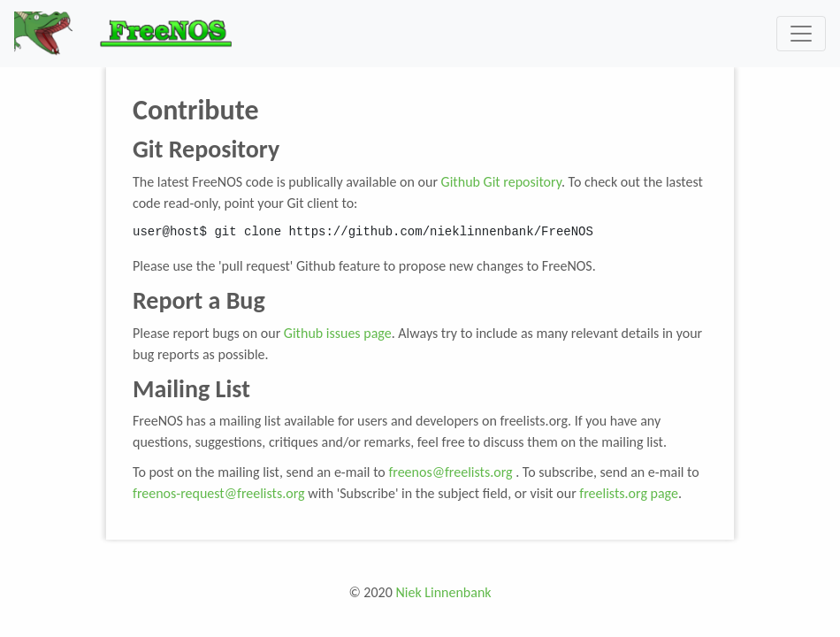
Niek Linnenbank (443, 592)
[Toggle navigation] (801, 34)
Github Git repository (501, 182)
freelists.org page (629, 493)
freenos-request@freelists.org (219, 493)
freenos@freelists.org (450, 472)
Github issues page (338, 333)
